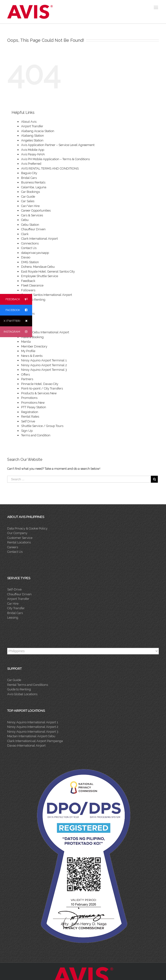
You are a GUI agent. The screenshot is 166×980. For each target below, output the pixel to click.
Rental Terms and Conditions (28, 685)
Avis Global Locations (22, 694)
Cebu (25, 220)
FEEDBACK (19, 299)
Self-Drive (14, 589)
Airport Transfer (32, 126)
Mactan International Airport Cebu (31, 736)
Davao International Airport (26, 746)
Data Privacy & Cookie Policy (27, 528)
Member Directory (34, 346)
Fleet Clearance (32, 285)
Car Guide (28, 197)
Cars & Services (32, 215)
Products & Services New (39, 393)
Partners (27, 379)
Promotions (29, 398)
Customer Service (20, 538)
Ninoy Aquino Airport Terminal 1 (44, 360)
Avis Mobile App (33, 150)
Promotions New (33, 403)
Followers (28, 290)
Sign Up (27, 431)
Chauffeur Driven (33, 229)
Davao (26, 257)
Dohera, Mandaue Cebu (38, 267)
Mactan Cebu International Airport (45, 332)
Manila (26, 342)
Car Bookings (30, 192)
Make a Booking (32, 337)
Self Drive (28, 421)
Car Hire (13, 604)
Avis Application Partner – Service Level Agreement (58, 145)
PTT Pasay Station (34, 407)
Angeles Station (32, 140)
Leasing (13, 618)
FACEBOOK (19, 310)
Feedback (28, 281)
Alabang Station (33, 136)
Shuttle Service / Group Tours (42, 426)
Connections (30, 243)
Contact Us (29, 248)
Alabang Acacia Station (38, 131)
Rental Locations (19, 542)
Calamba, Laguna (34, 187)
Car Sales (28, 201)
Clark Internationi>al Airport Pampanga (35, 741)
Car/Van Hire (30, 206)
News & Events (32, 356)
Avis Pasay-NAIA (33, 154)
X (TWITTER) (18, 321)
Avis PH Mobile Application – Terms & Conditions (55, 159)
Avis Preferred (31, 164)
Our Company (17, 533)
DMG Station (30, 262)
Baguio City (29, 173)
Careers (13, 547)
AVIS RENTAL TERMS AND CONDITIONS (50, 168)
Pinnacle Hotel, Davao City (40, 384)
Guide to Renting (19, 689)
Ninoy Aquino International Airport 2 (33, 727)
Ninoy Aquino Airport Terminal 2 (44, 365)
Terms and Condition (36, 435)
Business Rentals (33, 182)
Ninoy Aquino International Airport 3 (33, 732)
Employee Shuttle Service (40, 276)
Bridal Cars (29, 178)
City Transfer (16, 608)
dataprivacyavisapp (35, 253)
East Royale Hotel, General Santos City (48, 271)
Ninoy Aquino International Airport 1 (33, 722)
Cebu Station (30, 225)
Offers (25, 374)
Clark (25, 234)
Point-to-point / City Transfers (42, 388)
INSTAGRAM (18, 332)
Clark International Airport (39, 239)
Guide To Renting (33, 300)
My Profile (28, 351)
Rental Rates (30, 417)
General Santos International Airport (47, 295)
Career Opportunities (36, 210)
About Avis (29, 122)
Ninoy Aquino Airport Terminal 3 (44, 370)
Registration (30, 412)
